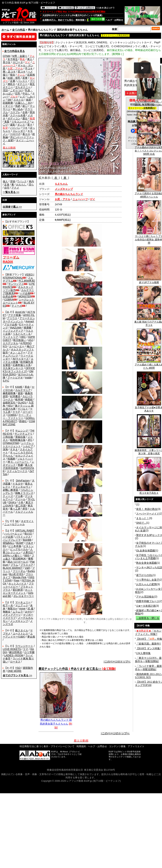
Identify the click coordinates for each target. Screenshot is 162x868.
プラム (14, 565)
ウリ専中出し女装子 (148, 580)
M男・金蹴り (20, 56)
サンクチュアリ (23, 434)
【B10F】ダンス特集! (148, 648)
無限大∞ (12, 609)
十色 (21, 502)
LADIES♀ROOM (14, 655)
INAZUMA (16, 328)
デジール (20, 499)
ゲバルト (23, 409)
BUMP (20, 543)
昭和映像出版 (18, 440)
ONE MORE (14, 671)
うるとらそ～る (22, 334)
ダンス (21, 125)
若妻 (25, 78)
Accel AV (20, 312)
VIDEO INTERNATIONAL (18, 276)
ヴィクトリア (10, 337)
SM (9, 100)
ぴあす (30, 543)
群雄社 (23, 421)
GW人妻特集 (143, 653)
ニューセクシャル (14, 524)
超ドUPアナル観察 (149, 281)
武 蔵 (30, 609)
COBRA (9, 299)
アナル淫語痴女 (145, 597)
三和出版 (8, 437)
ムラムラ (18, 612)
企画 (25, 112)
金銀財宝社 (9, 403)
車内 (31, 181)
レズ (22, 97)
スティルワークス (17, 471)
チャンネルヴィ (22, 487)
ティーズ (17, 306)
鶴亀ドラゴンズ (24, 493)
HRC (23, 337)
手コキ (29, 68)
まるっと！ (143, 518)
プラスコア (27, 565)
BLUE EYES (16, 574)
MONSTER (25, 296)
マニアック (22, 605)
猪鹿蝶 (28, 328)
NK (17, 521)
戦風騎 (11, 459)
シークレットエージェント (18, 445)
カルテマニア (23, 390)
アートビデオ (15, 378)
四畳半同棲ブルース (148, 601)
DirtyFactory (23, 481)
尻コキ (22, 72)
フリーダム (19, 571)
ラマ (26, 649)
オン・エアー (18, 353)
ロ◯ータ (18, 62)
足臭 (7, 185)
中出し (26, 93)
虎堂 (25, 509)
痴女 (13, 75)
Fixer (17, 580)
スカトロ (19, 100)
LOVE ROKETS (12, 649)
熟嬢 (20, 465)
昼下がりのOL (144, 575)
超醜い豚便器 (10, 490)
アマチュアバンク (18, 354)
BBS (27, 555)
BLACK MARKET (13, 568)
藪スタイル (22, 630)
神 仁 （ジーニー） (19, 462)
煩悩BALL (8, 543)
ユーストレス (20, 634)
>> (11, 192)
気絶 (18, 106)
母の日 (28, 534)
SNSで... (141, 523)
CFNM (6, 56)
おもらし (21, 185)
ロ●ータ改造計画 (146, 606)
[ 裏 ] (65, 178)
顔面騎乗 (8, 103)
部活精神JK (19, 559)
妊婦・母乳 (14, 78)
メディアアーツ (12, 615)
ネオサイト (27, 521)
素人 (30, 59)
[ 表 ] (56, 178)
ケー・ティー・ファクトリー (17, 417)
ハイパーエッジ (13, 534)
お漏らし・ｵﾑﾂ (24, 103)
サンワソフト (16, 284)
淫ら (31, 185)
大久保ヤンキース (13, 368)
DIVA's (12, 502)
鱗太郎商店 (16, 652)
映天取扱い (20, 340)
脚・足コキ (9, 72)
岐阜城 (19, 399)
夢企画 (31, 637)
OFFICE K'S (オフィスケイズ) (19, 370)
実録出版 (20, 437)
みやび (29, 612)
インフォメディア (13, 331)
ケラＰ (17, 412)
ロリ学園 (29, 652)
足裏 (13, 81)
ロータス (15, 662)
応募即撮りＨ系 (22, 365)
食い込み (18, 109)
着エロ (26, 134)
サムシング (22, 431)
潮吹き (11, 84)
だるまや (18, 484)
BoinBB (27, 540)
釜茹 (20, 393)
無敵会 (7, 612)
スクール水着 (18, 115)
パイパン (15, 128)
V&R (27, 568)
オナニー (22, 84)
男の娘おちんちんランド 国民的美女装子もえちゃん (56, 720)
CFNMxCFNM (11, 443)
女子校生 (13, 59)
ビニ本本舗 (15, 546)
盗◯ (25, 106)
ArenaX (30, 321)
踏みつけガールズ (18, 562)
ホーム (5, 30)
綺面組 (29, 399)
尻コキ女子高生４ (149, 492)
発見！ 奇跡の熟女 (147, 509)
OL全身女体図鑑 (146, 551)
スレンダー (19, 131)
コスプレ (15, 112)
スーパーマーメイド (148, 514)
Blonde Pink (20, 577)
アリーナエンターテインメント (19, 320)
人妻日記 (28, 552)
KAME (19, 387)
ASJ (31, 340)
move (22, 609)
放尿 (28, 100)
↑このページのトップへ (117, 662)
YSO (18, 668)
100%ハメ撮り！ (12, 555)
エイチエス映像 (18, 360)
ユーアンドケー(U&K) (18, 635)
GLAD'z (22, 403)
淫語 (5, 90)
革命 (27, 387)
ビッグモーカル (19, 549)
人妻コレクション (18, 551)
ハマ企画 (25, 293)
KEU (10, 406)
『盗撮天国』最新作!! (149, 644)
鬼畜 (7, 122)
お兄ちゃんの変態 (146, 584)
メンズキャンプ (19, 621)
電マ (30, 125)
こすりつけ (17, 90)
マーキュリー (23, 602)
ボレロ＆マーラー (24, 596)
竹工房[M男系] (27, 281)
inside (28, 378)
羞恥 (13, 125)
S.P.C (6, 381)
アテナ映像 (14, 315)
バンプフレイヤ (12, 540)
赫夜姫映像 (9, 393)
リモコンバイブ (20, 122)
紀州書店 (15, 396)
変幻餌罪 (18, 590)
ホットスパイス (17, 584)
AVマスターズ (21, 359)
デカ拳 (19, 496)
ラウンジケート (24, 646)
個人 (5, 181)
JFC (30, 440)
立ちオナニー (23, 87)
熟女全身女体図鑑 (146, 563)
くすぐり (8, 106)
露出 (25, 118)
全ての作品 (19, 30)
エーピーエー (17, 346)
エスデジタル (10, 343)
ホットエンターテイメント (18, 591)
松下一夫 (8, 605)
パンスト (22, 81)
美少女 (7, 62)
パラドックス (23, 537)
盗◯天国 (21, 506)
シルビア (28, 446)
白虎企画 (8, 296)
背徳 (13, 181)
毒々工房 (15, 509)
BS (4, 546)
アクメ (15, 188)
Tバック (22, 181)
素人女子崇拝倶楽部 (18, 467)
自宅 (7, 188)
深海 (5, 449)
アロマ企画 (11, 324)
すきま (14, 449)
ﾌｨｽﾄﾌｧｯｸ (15, 134)
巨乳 (18, 93)
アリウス (12, 318)
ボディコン (14, 118)
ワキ (25, 128)
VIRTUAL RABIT (25, 530)
